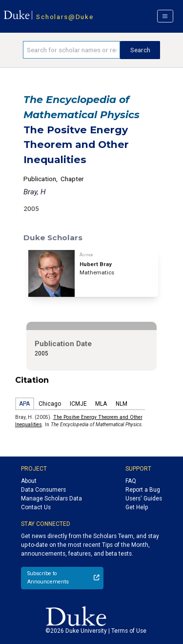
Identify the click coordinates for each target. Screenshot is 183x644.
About (29, 481)
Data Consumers (43, 490)
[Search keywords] (71, 50)
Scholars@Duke (65, 17)
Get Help (137, 507)
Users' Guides (144, 499)
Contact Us (36, 507)
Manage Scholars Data (51, 499)
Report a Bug (143, 490)
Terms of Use (129, 631)
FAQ (131, 481)
